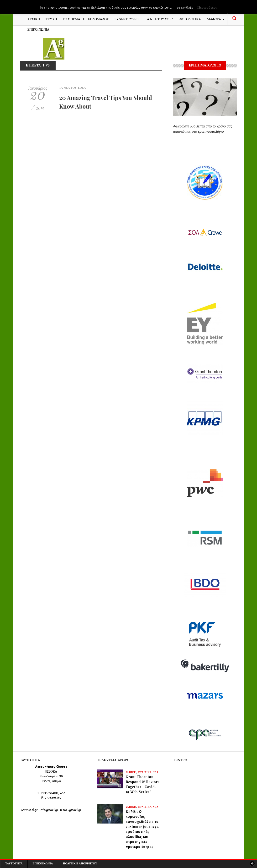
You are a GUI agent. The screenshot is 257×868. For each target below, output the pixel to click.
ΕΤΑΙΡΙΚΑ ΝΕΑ (148, 772)
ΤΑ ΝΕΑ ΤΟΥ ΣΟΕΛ (159, 19)
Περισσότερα (207, 8)
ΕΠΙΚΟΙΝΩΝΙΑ (39, 29)
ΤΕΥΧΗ (51, 19)
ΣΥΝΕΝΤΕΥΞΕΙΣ (127, 19)
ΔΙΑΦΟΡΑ (215, 19)
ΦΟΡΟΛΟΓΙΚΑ (190, 19)
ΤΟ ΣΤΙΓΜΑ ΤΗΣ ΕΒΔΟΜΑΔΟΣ (86, 19)
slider (131, 772)
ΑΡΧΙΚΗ (34, 19)
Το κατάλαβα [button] (185, 8)
